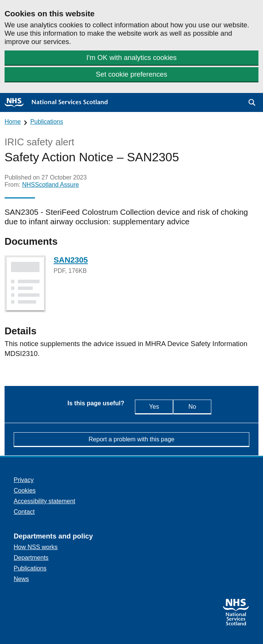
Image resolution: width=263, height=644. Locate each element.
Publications (47, 122)
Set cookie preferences (131, 74)
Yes (151, 406)
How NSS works (36, 547)
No (199, 406)
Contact (24, 512)
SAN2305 (71, 260)
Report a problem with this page (131, 439)
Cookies (25, 490)
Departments (31, 558)
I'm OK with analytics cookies (131, 57)
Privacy (24, 480)
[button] (252, 102)
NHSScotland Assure (50, 185)
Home (13, 122)
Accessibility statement (44, 501)
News (21, 579)
